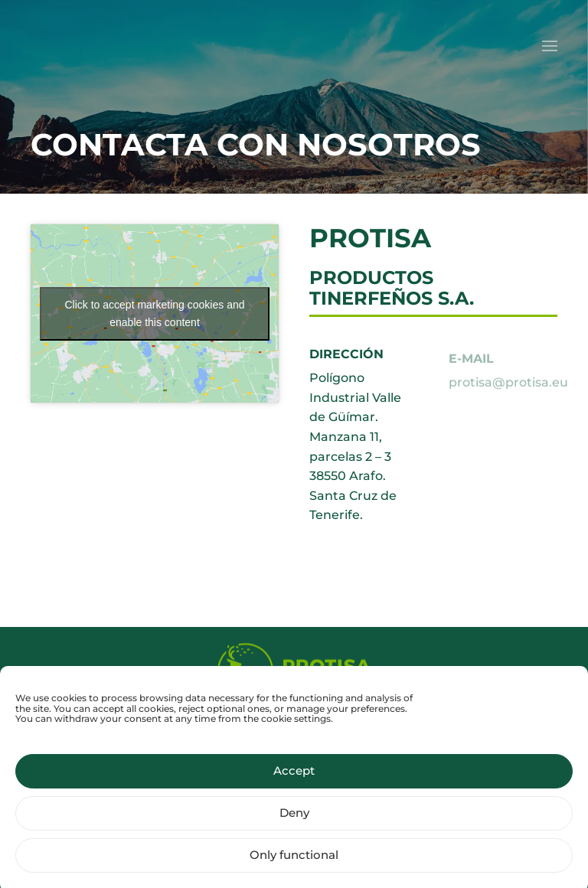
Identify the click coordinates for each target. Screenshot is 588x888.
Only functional (294, 862)
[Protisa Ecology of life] (294, 671)
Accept (294, 778)
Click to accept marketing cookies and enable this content (155, 313)
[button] (550, 46)
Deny (294, 820)
